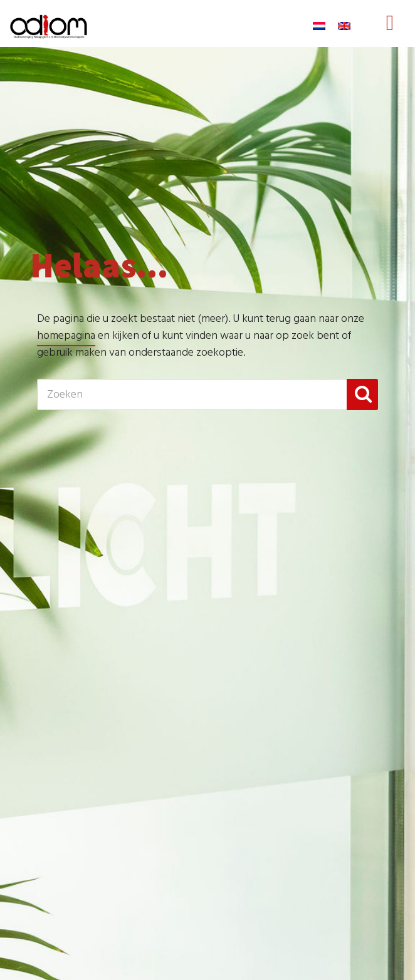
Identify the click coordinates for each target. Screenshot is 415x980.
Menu (390, 35)
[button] (362, 395)
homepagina (66, 336)
